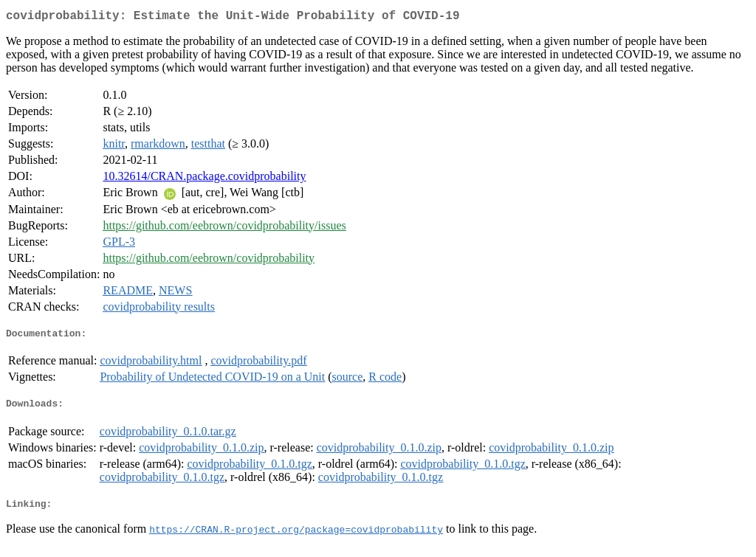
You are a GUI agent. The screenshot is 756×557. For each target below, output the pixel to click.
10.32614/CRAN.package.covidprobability (204, 179)
